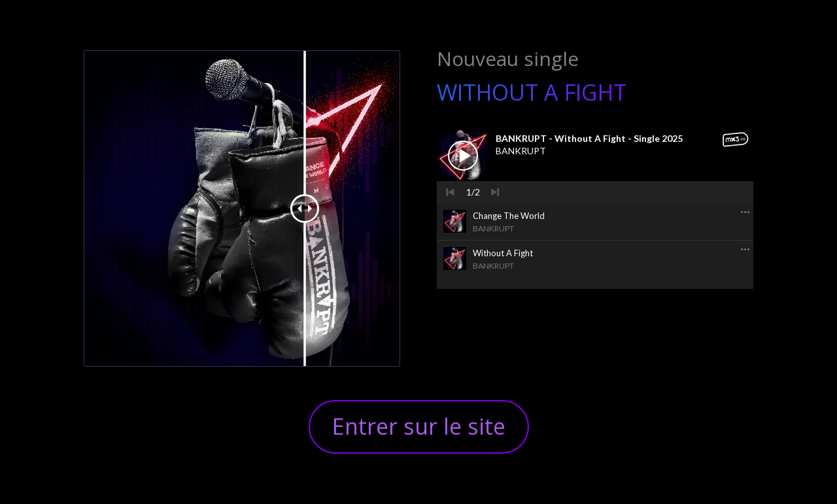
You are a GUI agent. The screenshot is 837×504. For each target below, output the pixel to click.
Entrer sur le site (419, 426)
